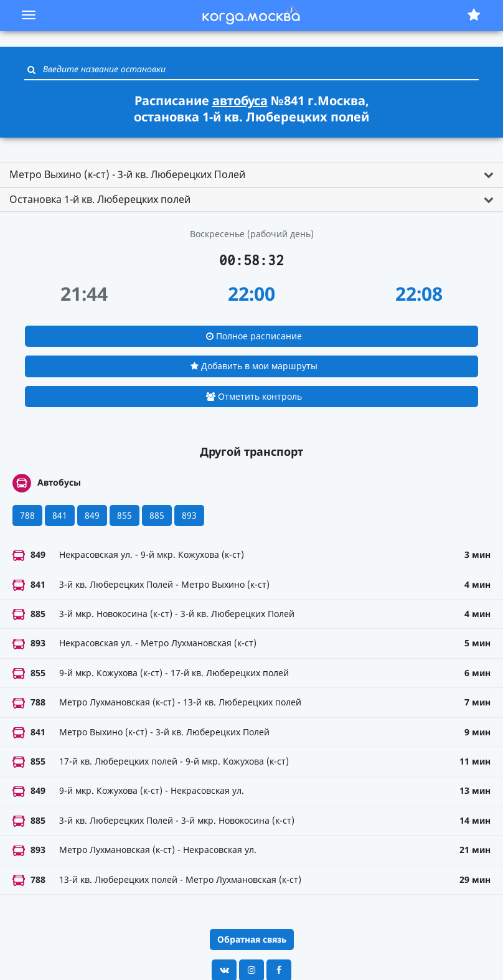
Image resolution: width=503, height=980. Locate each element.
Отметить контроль (254, 396)
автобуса (240, 101)
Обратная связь (252, 939)
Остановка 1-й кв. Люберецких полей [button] (100, 199)
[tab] (251, 175)
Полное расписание (254, 336)
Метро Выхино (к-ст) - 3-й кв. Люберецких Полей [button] (127, 174)
